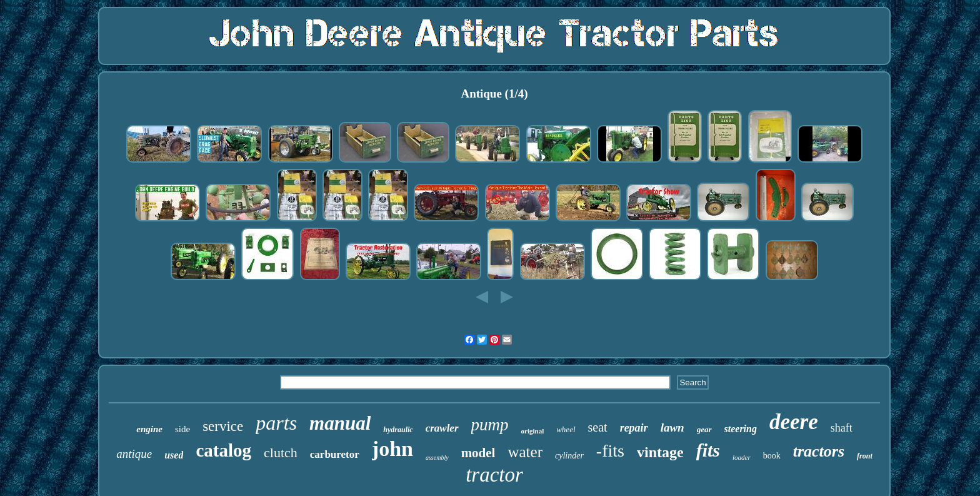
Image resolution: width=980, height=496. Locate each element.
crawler (442, 428)
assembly (437, 458)
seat (598, 427)
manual (340, 423)
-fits (610, 451)
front (865, 456)
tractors (819, 451)
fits (708, 450)
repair (634, 428)
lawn (672, 428)
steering (741, 429)
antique (134, 454)
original (533, 431)
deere (794, 422)
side (182, 429)
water (525, 452)
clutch (281, 453)
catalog (223, 450)
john (392, 449)
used (174, 455)
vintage (660, 452)
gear (704, 429)
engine (149, 429)
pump (490, 425)
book (772, 456)
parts (276, 423)
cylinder (569, 456)
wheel (566, 429)
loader (742, 457)
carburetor (335, 454)
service (223, 426)
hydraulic (398, 430)
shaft (842, 428)
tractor (494, 475)
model (478, 453)
